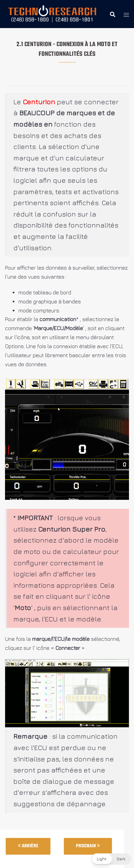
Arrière (28, 846)
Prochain (88, 846)
